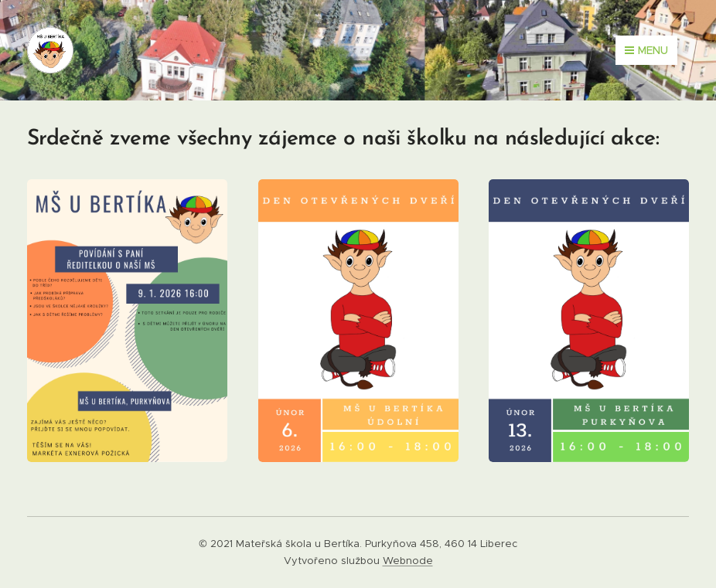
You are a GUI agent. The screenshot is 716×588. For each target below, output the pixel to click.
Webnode (408, 561)
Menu (646, 50)
